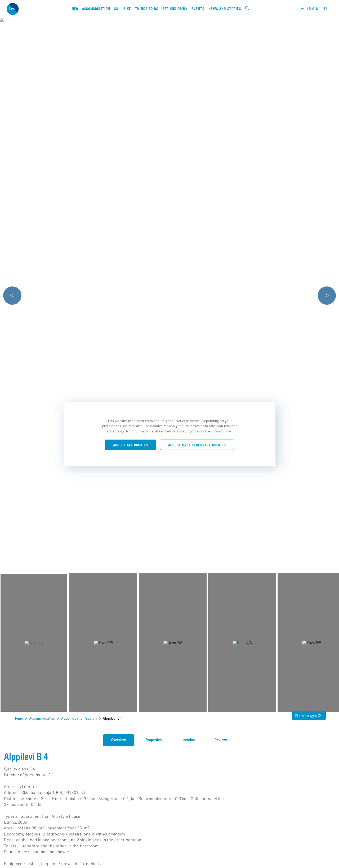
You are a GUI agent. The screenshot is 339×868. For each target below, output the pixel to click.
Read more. (223, 431)
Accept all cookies (131, 445)
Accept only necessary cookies (197, 445)
